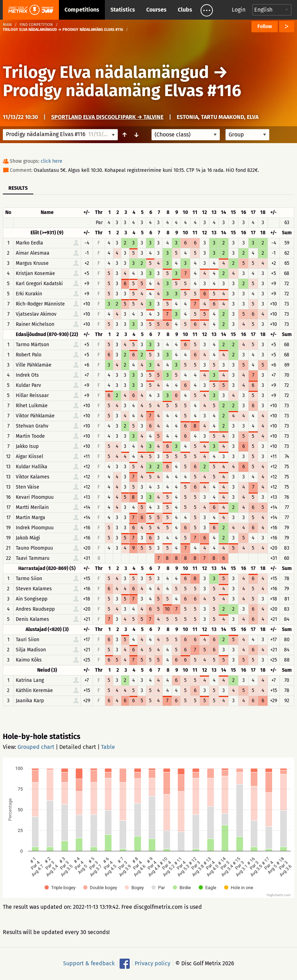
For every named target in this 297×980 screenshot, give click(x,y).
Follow (265, 26)
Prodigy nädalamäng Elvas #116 (122, 90)
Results (18, 188)
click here (52, 161)
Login (239, 10)
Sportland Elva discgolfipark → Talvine (107, 117)
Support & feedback (89, 963)
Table (108, 747)
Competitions (82, 10)
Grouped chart (36, 747)
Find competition (36, 25)
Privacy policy (153, 963)
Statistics (123, 10)
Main (7, 25)
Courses (156, 10)
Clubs (185, 10)
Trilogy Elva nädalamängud (106, 72)
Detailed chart (78, 747)
